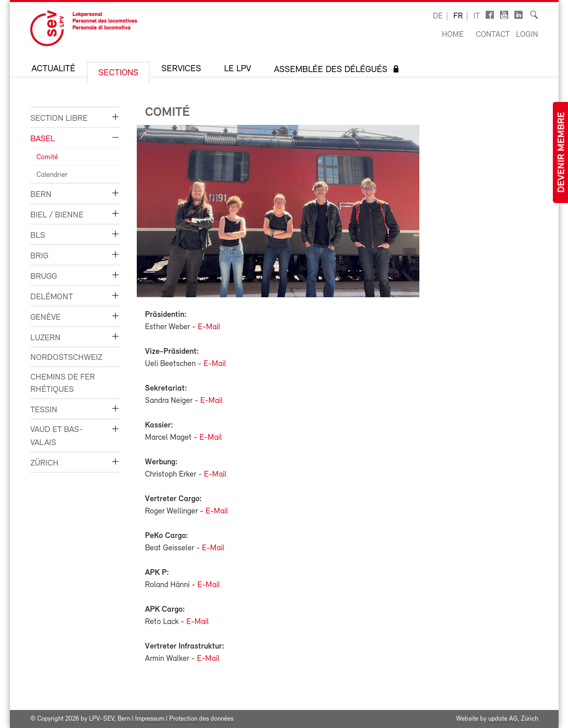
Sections (118, 73)
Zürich (44, 463)
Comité (47, 157)
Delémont (52, 297)
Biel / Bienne (57, 215)
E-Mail (209, 327)
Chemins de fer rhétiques (63, 383)
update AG (503, 719)
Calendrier (52, 175)
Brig (39, 256)
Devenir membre (562, 153)
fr (458, 16)
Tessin (44, 410)
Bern (41, 195)
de (438, 16)
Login (527, 35)
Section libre (59, 119)
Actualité (53, 69)
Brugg (44, 277)
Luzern (45, 338)
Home (453, 35)
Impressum (150, 719)
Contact (493, 35)
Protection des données (201, 719)
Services (181, 69)
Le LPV (238, 69)
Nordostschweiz (66, 358)
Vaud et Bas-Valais (57, 436)
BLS (38, 236)
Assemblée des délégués (331, 70)
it (477, 16)
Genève (45, 318)
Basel (43, 139)
